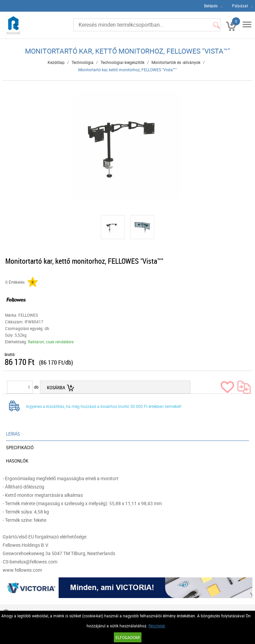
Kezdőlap (56, 62)
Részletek (157, 626)
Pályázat (240, 6)
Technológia (83, 62)
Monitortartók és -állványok (176, 62)
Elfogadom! (128, 637)
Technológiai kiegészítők (123, 62)
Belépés (211, 6)
